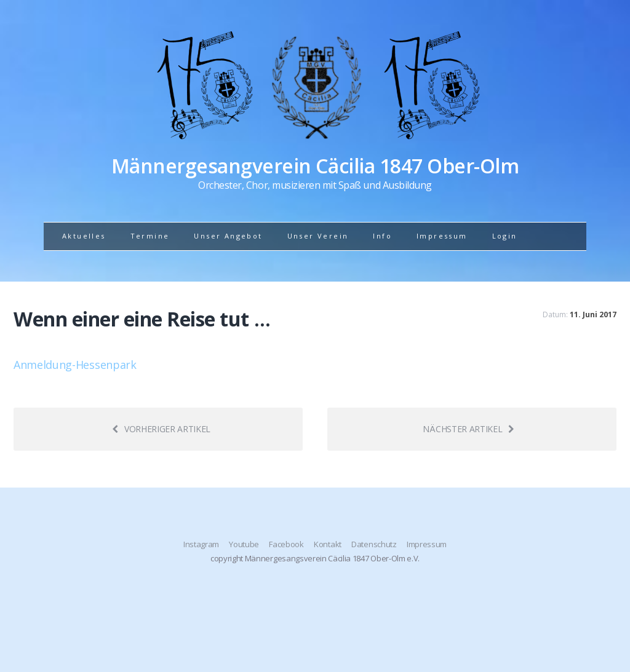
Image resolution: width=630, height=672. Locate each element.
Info (382, 236)
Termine (150, 236)
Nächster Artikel (469, 429)
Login (505, 236)
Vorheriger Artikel (161, 429)
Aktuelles (84, 236)
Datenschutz (374, 544)
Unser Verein (318, 236)
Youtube (244, 544)
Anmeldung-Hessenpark (75, 365)
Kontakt (328, 544)
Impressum (442, 236)
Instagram (201, 544)
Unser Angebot (228, 236)
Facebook (286, 544)
